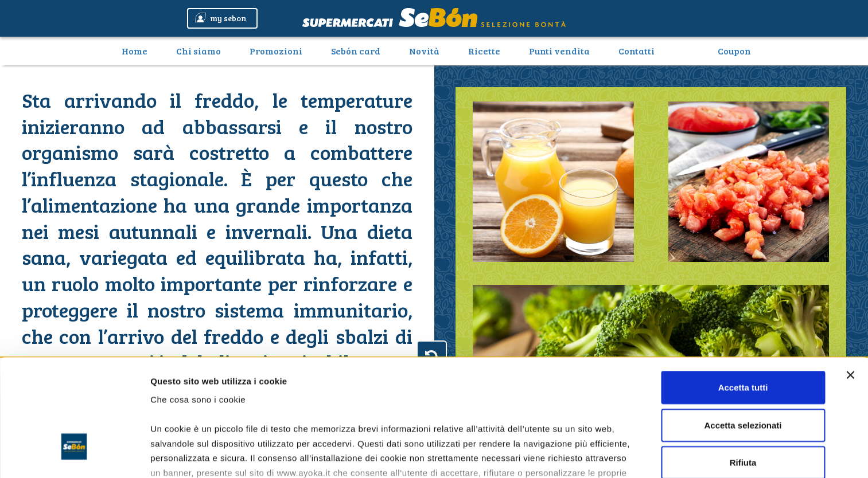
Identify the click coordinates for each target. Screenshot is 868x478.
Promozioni (276, 51)
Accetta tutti (743, 295)
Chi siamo (198, 51)
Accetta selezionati (743, 332)
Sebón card (356, 51)
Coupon (734, 51)
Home (139, 50)
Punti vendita (559, 51)
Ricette (484, 51)
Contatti (637, 51)
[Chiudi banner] (850, 283)
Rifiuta (743, 370)
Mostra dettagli (181, 455)
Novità (424, 51)
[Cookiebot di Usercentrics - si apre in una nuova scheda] (74, 456)
